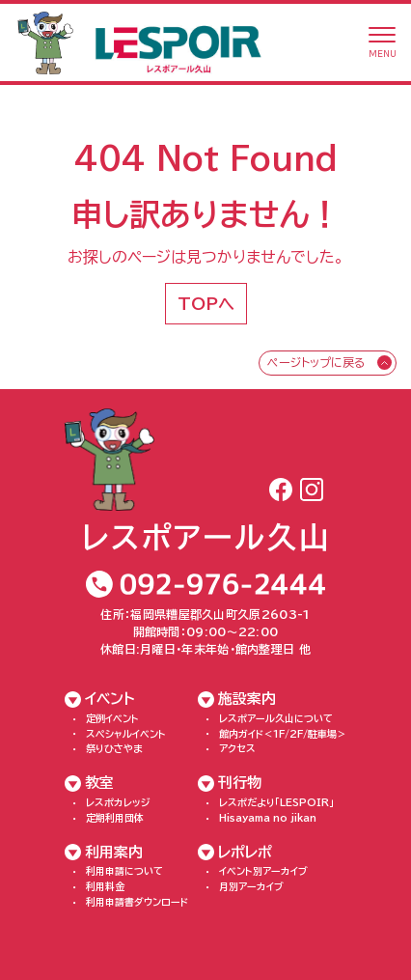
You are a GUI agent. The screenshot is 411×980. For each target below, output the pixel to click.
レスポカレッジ (118, 802)
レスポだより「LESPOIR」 (276, 802)
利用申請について (124, 871)
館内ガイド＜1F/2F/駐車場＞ (283, 734)
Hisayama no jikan (268, 818)
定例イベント (112, 718)
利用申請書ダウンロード (137, 902)
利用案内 (114, 852)
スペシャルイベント (126, 734)
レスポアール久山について (276, 718)
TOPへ (206, 304)
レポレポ (245, 852)
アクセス (237, 748)
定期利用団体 (115, 818)
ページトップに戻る (316, 362)
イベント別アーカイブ (263, 871)
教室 (99, 783)
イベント (110, 699)
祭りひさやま (114, 748)
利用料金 (105, 886)
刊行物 (240, 783)
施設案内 (247, 699)
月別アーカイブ (251, 886)
